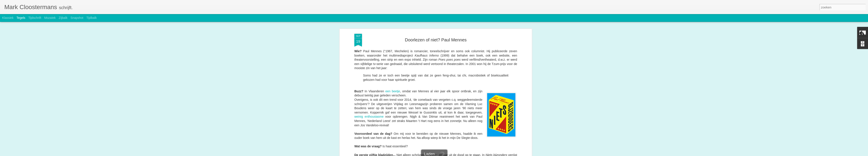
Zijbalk (63, 18)
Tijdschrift (35, 18)
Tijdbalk (92, 18)
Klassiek (8, 18)
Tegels (21, 18)
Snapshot (77, 18)
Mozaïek (50, 18)
